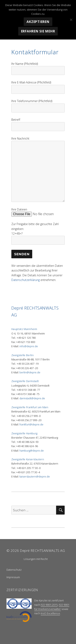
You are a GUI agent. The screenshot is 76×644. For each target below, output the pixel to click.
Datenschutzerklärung (26, 280)
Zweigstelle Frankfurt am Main (30, 407)
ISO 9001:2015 (49, 605)
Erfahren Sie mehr (38, 31)
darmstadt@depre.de (32, 398)
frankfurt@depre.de (31, 424)
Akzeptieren (38, 22)
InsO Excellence (50, 613)
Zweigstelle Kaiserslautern (28, 459)
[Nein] (71, 20)
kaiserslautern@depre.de (35, 476)
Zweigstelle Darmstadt (25, 381)
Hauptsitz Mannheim (24, 329)
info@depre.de (29, 346)
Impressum (13, 577)
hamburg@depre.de (32, 451)
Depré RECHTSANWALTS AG (42, 551)
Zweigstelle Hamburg (24, 433)
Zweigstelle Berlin (22, 355)
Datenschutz (14, 570)
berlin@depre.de (30, 372)
